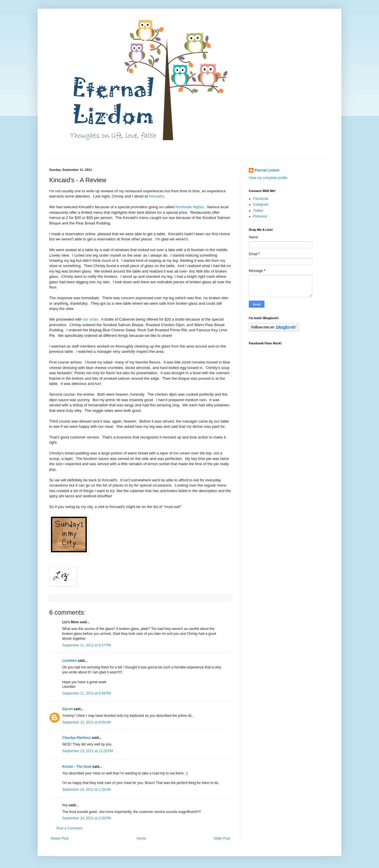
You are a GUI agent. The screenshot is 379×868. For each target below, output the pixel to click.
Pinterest (260, 216)
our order (90, 319)
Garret (67, 709)
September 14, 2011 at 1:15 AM (87, 790)
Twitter (258, 211)
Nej (65, 805)
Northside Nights (189, 207)
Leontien (69, 661)
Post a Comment (69, 828)
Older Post (222, 838)
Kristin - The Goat (77, 767)
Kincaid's (157, 196)
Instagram (261, 204)
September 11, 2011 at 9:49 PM (87, 693)
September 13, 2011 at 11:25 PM (88, 751)
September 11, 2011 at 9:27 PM (87, 645)
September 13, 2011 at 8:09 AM (87, 722)
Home (141, 838)
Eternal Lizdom (267, 170)
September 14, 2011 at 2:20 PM (87, 818)
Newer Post (60, 838)
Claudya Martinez (77, 738)
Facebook (261, 199)
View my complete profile (268, 178)
